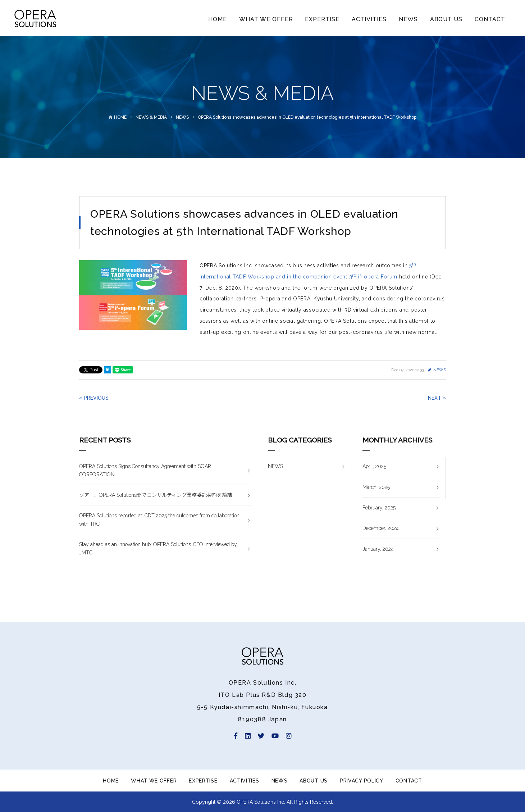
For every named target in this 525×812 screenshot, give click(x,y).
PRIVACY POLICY (362, 781)
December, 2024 (381, 528)
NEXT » (437, 398)
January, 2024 (378, 549)
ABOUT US (446, 19)
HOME (218, 19)
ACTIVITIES (369, 19)
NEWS (408, 19)
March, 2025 (376, 487)
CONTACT (490, 19)
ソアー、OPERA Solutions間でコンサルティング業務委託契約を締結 (156, 495)
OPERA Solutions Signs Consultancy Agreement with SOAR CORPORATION (145, 470)
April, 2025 (374, 466)
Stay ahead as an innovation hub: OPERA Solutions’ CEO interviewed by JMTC (158, 548)
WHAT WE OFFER (266, 19)
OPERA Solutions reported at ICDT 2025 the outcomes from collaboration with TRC (159, 520)
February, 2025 (379, 508)
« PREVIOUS (94, 398)
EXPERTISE (322, 19)
